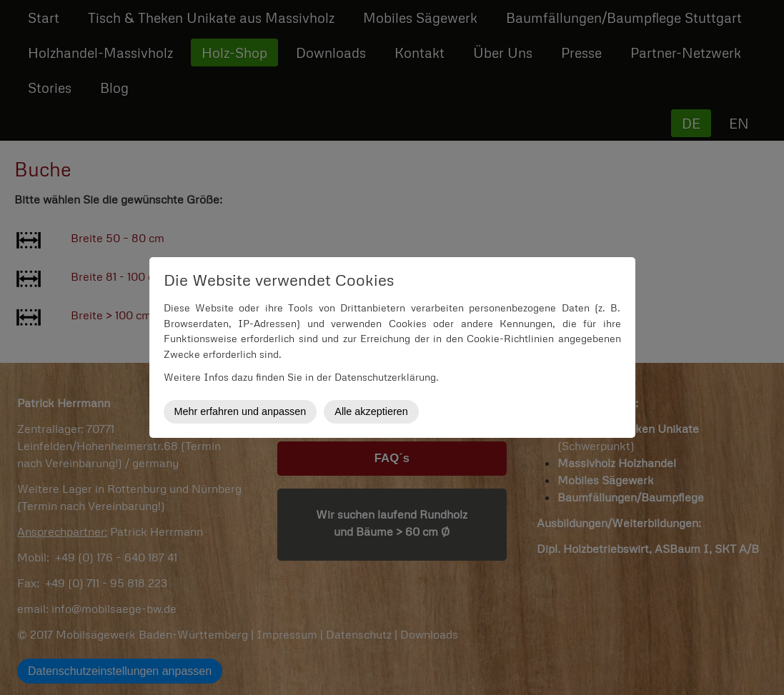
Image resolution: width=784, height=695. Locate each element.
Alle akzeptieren (371, 411)
